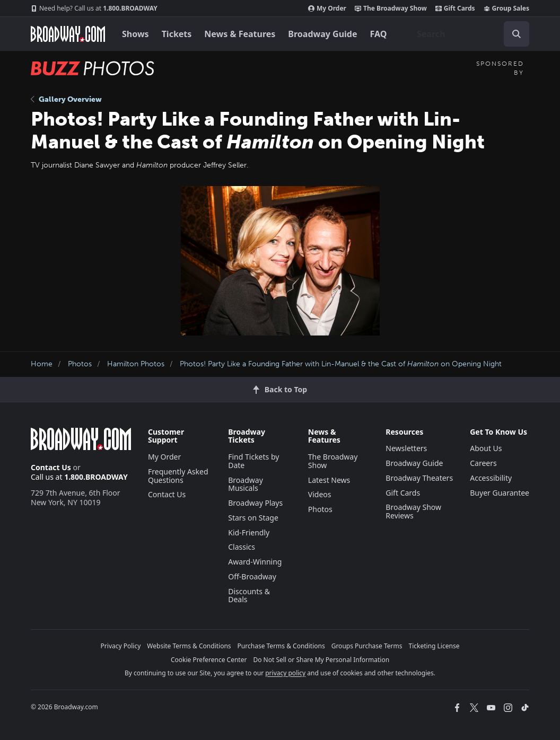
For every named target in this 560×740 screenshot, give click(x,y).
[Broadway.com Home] (68, 34)
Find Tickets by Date (253, 461)
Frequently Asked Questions (178, 476)
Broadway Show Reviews (413, 511)
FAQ (379, 34)
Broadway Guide (322, 34)
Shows (135, 34)
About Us (486, 448)
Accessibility (491, 478)
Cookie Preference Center (209, 660)
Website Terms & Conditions (189, 646)
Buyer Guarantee (500, 493)
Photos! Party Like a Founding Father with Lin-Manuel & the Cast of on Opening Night (341, 364)
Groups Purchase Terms (367, 646)
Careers (483, 463)
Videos (320, 494)
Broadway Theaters (419, 478)
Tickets (177, 34)
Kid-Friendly (249, 532)
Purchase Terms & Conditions (281, 646)
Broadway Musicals (246, 484)
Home (42, 364)
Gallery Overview (66, 99)
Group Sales (506, 8)
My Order (327, 8)
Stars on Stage (253, 518)
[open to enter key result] (517, 34)
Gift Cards (455, 8)
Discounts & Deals (249, 596)
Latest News (329, 480)
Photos (80, 364)
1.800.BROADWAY (94, 8)
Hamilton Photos (136, 364)
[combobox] (469, 34)
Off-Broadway (252, 576)
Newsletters (406, 448)
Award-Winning (255, 562)
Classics (242, 547)
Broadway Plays (255, 503)
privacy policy (285, 673)
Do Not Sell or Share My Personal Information (321, 660)
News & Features (240, 34)
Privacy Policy (121, 646)
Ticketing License (434, 646)
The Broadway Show (391, 8)
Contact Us (51, 467)
